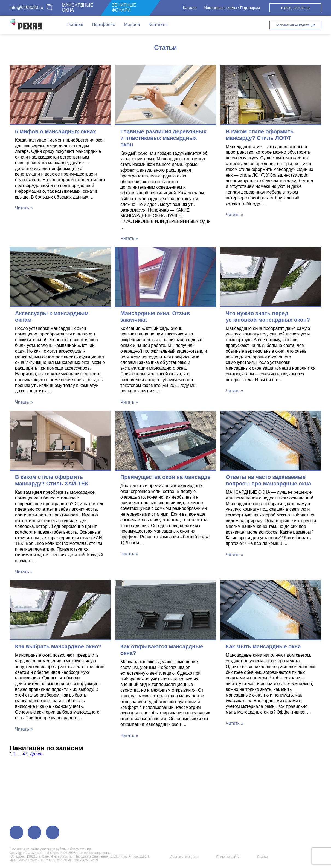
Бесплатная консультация (295, 25)
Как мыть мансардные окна (263, 646)
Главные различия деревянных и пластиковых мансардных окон (163, 138)
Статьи (262, 857)
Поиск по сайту (228, 857)
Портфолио (104, 25)
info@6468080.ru (26, 8)
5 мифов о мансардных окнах (56, 131)
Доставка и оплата (184, 857)
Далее (36, 754)
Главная (75, 25)
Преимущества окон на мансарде (165, 477)
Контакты (158, 25)
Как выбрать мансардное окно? (58, 646)
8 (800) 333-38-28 (295, 8)
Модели (132, 25)
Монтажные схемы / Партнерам (232, 8)
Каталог (190, 8)
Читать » (24, 208)
